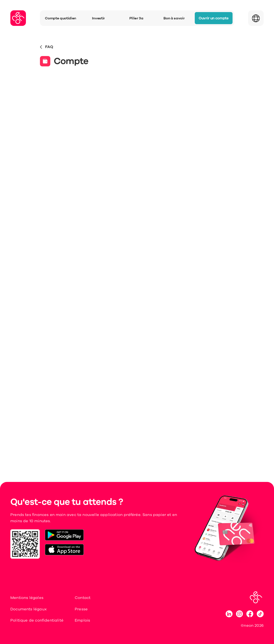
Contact (83, 598)
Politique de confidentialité (37, 620)
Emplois (82, 620)
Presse (81, 609)
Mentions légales (27, 598)
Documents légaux (29, 609)
